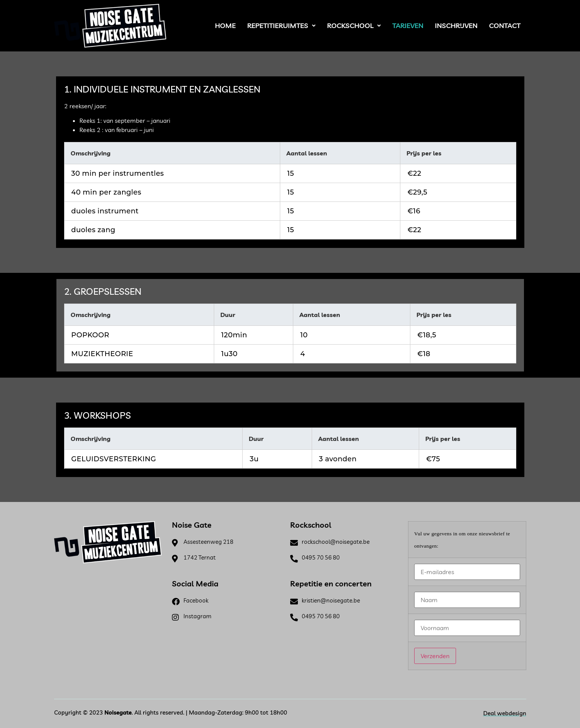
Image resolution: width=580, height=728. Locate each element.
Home (225, 26)
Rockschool (354, 26)
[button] (281, 26)
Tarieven (408, 26)
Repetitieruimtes (281, 26)
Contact (505, 26)
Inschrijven (456, 26)
